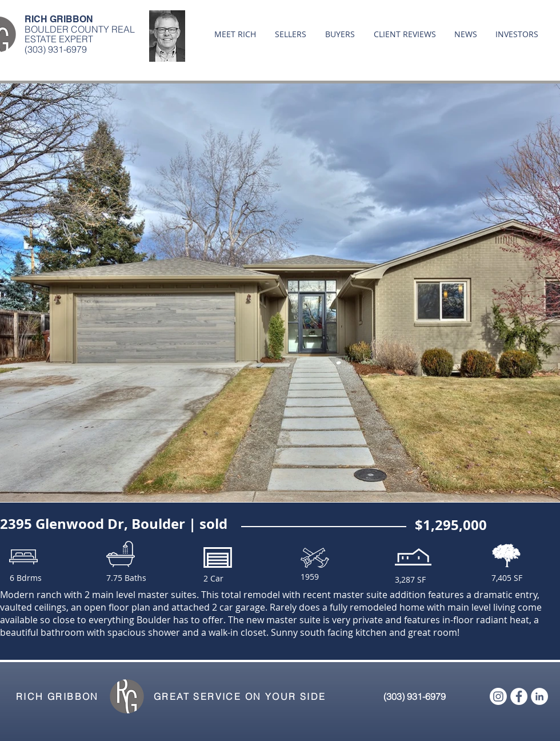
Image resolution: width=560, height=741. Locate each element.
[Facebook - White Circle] (519, 696)
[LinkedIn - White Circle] (539, 696)
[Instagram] (498, 696)
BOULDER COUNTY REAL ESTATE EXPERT (80, 34)
